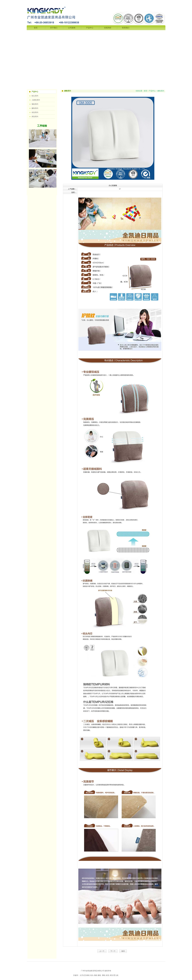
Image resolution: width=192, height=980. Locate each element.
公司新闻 (72, 28)
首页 (36, 28)
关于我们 (54, 28)
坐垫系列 (35, 112)
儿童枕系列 (36, 100)
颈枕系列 (35, 104)
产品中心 (90, 28)
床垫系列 (35, 117)
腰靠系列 (35, 108)
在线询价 (108, 28)
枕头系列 (35, 96)
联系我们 (126, 28)
